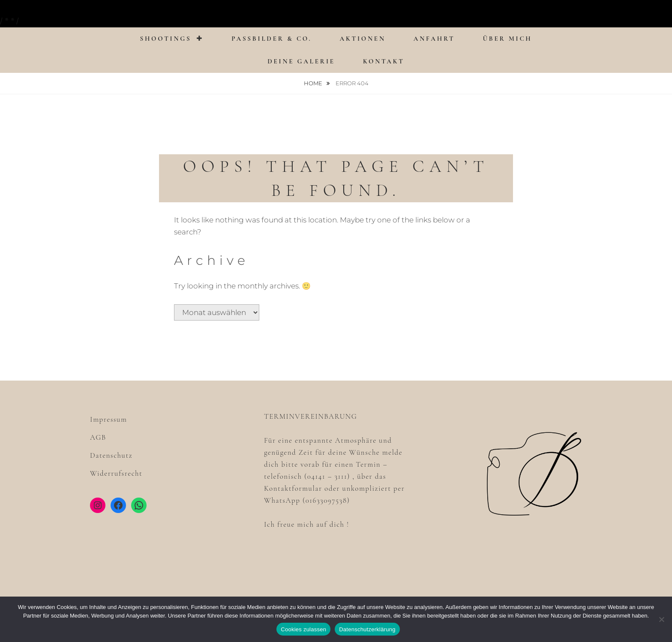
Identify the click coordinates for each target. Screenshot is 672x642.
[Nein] (661, 619)
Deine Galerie (301, 61)
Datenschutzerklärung (367, 629)
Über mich (507, 39)
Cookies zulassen (303, 629)
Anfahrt (434, 39)
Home (314, 83)
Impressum (108, 419)
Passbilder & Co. (271, 39)
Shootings (165, 39)
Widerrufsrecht (116, 473)
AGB (98, 437)
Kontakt (384, 61)
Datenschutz (111, 455)
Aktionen (363, 39)
